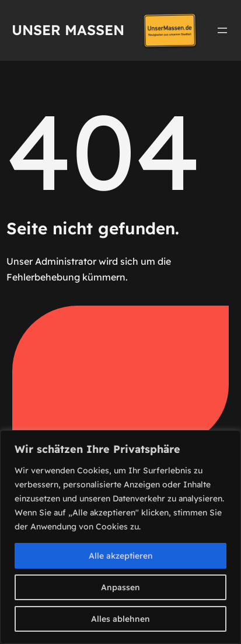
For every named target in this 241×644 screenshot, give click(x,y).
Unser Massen (68, 30)
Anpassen (120, 587)
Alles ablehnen (120, 619)
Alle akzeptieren (121, 556)
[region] (120, 537)
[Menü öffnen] (222, 30)
